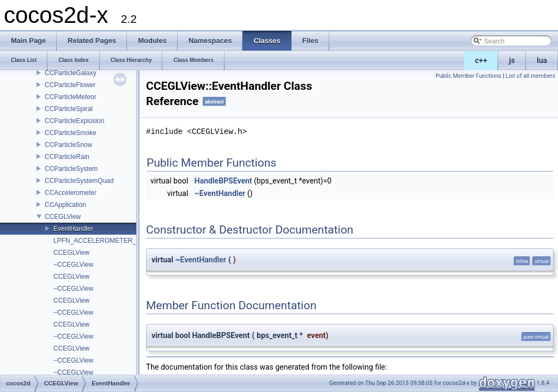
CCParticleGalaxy (71, 73)
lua (542, 60)
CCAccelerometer (71, 193)
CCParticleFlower (70, 85)
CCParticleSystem (71, 169)
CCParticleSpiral (69, 109)
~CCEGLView (73, 265)
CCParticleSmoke (71, 133)
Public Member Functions (468, 76)
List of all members (530, 76)
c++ (481, 60)
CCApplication (65, 205)
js (512, 60)
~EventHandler (220, 193)
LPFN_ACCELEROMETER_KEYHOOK (111, 241)
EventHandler (73, 229)
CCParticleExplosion (74, 121)
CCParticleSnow (68, 145)
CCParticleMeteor (71, 97)
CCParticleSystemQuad (79, 181)
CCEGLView (63, 217)
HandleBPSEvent (223, 181)
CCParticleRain (67, 157)
